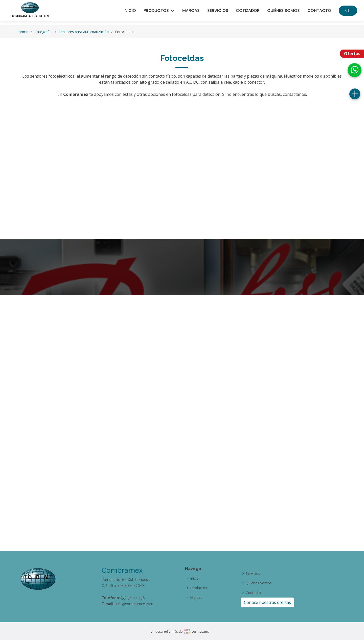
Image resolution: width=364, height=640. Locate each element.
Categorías (43, 32)
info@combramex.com (134, 604)
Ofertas (352, 54)
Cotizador (248, 10)
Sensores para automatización (84, 32)
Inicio (130, 10)
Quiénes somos (283, 10)
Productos (199, 588)
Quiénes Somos (259, 583)
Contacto (319, 10)
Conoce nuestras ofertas (267, 602)
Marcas (191, 10)
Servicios (218, 10)
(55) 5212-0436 (133, 598)
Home (23, 32)
